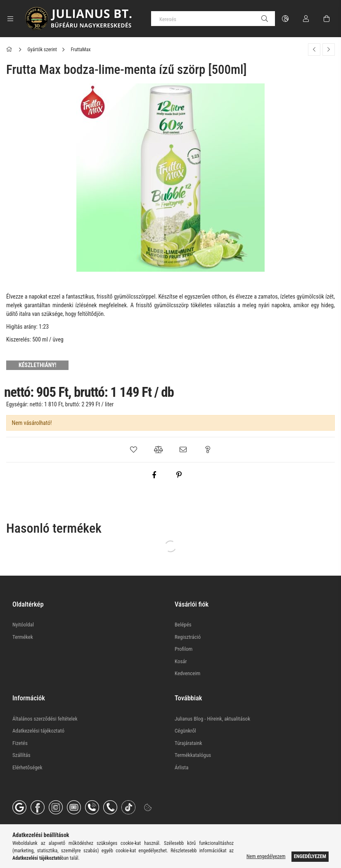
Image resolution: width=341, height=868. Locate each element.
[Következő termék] (329, 50)
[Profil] (306, 19)
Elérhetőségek (27, 767)
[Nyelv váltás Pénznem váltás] (285, 19)
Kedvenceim (187, 673)
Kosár (181, 661)
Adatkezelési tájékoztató (38, 731)
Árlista (181, 767)
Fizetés (20, 743)
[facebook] (154, 475)
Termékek (23, 637)
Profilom (184, 649)
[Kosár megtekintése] (327, 19)
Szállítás (21, 755)
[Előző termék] (314, 50)
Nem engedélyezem (266, 856)
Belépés (183, 625)
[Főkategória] (11, 50)
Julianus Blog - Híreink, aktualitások (212, 719)
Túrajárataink (188, 743)
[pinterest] (179, 475)
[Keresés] (213, 19)
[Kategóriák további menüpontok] (10, 19)
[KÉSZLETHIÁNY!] (38, 365)
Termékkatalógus (193, 755)
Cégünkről (185, 731)
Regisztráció (188, 637)
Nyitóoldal (23, 625)
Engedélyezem (310, 856)
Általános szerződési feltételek (45, 719)
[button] (133, 450)
